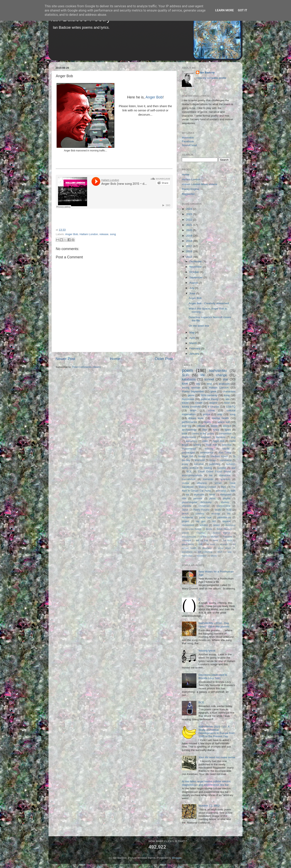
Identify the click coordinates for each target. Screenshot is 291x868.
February (195, 348)
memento (208, 479)
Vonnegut (187, 540)
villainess (202, 483)
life (203, 375)
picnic (212, 498)
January (195, 354)
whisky (214, 556)
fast (197, 540)
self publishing (205, 552)
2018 (190, 241)
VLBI (229, 510)
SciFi (186, 375)
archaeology (189, 430)
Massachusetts (189, 537)
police (206, 414)
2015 (190, 257)
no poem (224, 544)
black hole (211, 445)
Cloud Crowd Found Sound (214, 472)
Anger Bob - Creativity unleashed (209, 303)
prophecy (207, 548)
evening (187, 426)
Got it (242, 10)
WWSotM (200, 460)
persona (198, 498)
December (196, 261)
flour (206, 540)
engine (214, 403)
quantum (225, 479)
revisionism (188, 525)
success (222, 468)
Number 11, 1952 (209, 806)
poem (187, 370)
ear (188, 495)
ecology (216, 514)
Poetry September (193, 391)
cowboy (200, 514)
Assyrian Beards (194, 529)
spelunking (192, 441)
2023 (190, 214)
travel (185, 403)
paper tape (205, 517)
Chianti (185, 533)
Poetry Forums (201, 510)
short (220, 552)
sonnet (209, 379)
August (194, 283)
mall (200, 544)
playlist (227, 498)
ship (220, 414)
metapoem (226, 495)
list (229, 514)
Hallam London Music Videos (200, 184)
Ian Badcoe (207, 72)
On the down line (199, 326)
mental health (220, 418)
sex (227, 399)
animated (221, 491)
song (113, 234)
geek (213, 391)
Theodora (227, 537)
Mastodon (188, 138)
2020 (190, 230)
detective (227, 445)
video (205, 441)
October (195, 272)
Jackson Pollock (221, 533)
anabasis (224, 384)
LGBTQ (231, 407)
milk (184, 498)
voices (218, 483)
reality (207, 422)
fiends (212, 495)
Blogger (177, 858)
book (185, 434)
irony (227, 395)
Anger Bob (154, 97)
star (225, 379)
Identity (197, 445)
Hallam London (89, 234)
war (234, 468)
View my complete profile (211, 78)
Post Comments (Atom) (86, 367)
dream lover (196, 418)
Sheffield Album (219, 456)
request (226, 521)
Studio (218, 510)
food (227, 403)
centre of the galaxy (203, 434)
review (185, 483)
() (199, 599)
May (192, 332)
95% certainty (209, 395)
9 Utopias (213, 407)
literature (221, 437)
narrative (199, 464)
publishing (215, 464)
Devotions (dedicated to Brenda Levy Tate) (213, 676)
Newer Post (65, 359)
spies (228, 430)
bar (211, 475)
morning (209, 449)
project (186, 521)
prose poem (224, 548)
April (192, 338)
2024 (190, 209)
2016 (190, 251)
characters (229, 391)
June (193, 293)
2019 (190, 236)
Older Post (164, 359)
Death (199, 403)
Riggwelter (188, 194)
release (104, 234)
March (193, 343)
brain (193, 410)
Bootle (209, 529)
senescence (207, 453)
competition (225, 434)
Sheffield (215, 537)
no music (211, 544)
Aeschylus (230, 525)
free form (227, 540)
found (215, 540)
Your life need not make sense (217, 757)
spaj (230, 552)
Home (115, 359)
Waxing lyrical (207, 651)
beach (185, 514)
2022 (190, 220)
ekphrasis (199, 495)
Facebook (188, 141)
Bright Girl (188, 456)
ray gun (201, 521)
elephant (206, 437)
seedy (214, 426)
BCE (189, 472)
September (196, 277)
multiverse (187, 517)
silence (227, 426)
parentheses (224, 517)
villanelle (187, 506)
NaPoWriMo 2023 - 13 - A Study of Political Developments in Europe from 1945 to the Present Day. (217, 732)
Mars (224, 487)
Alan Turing (225, 453)
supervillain (187, 556)
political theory (210, 399)
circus (213, 460)
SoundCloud (189, 145)
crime (211, 410)
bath (233, 491)
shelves (225, 502)
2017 (190, 246)
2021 (190, 225)
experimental (189, 449)
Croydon (201, 533)
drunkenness (189, 437)
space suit (224, 422)
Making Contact (207, 487)
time (209, 384)
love (185, 383)
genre (191, 395)
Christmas (204, 506)
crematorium (189, 479)
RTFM (203, 537)
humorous (188, 399)
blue (205, 430)
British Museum (224, 529)
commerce (226, 460)
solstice (204, 525)
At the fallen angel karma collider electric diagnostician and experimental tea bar (206, 783)
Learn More (225, 10)
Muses (202, 456)
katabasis (189, 379)
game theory (188, 544)
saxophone (187, 552)
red (214, 521)
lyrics (216, 430)
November (196, 267)
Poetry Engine (190, 189)
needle (226, 449)
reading (208, 468)
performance (190, 422)
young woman (191, 388)
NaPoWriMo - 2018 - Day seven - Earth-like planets (214, 625)
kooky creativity (191, 407)
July (192, 288)
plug (233, 437)
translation (202, 556)
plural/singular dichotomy (197, 502)
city (198, 384)
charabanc (225, 475)
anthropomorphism (192, 475)
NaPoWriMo (218, 371)
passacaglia (188, 453)
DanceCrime (223, 506)
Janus (185, 510)
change (221, 375)
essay (185, 464)
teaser (217, 525)
